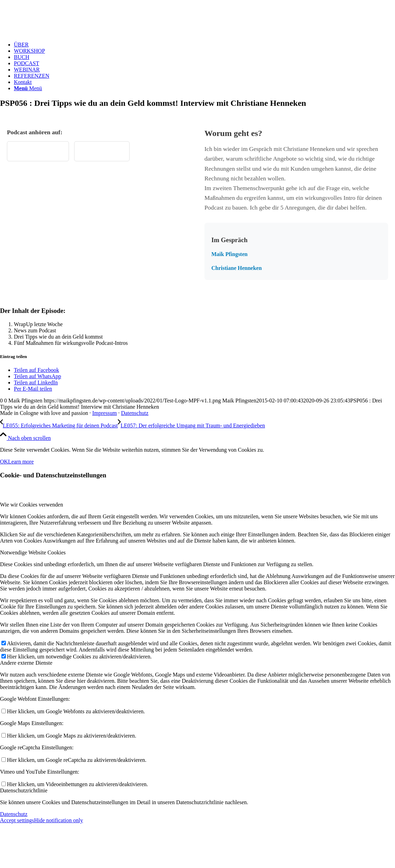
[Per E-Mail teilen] (33, 389)
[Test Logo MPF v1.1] (52, 33)
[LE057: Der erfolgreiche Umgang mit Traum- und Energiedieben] (191, 426)
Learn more (21, 462)
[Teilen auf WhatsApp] (37, 376)
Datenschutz (135, 413)
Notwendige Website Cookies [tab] (33, 552)
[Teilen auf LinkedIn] (36, 382)
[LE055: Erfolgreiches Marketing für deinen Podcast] (59, 426)
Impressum (104, 413)
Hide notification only (58, 820)
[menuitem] (204, 45)
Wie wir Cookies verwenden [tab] (32, 505)
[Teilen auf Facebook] (36, 370)
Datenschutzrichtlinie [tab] (24, 790)
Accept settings (17, 820)
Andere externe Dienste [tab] (26, 663)
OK (4, 462)
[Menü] (28, 88)
